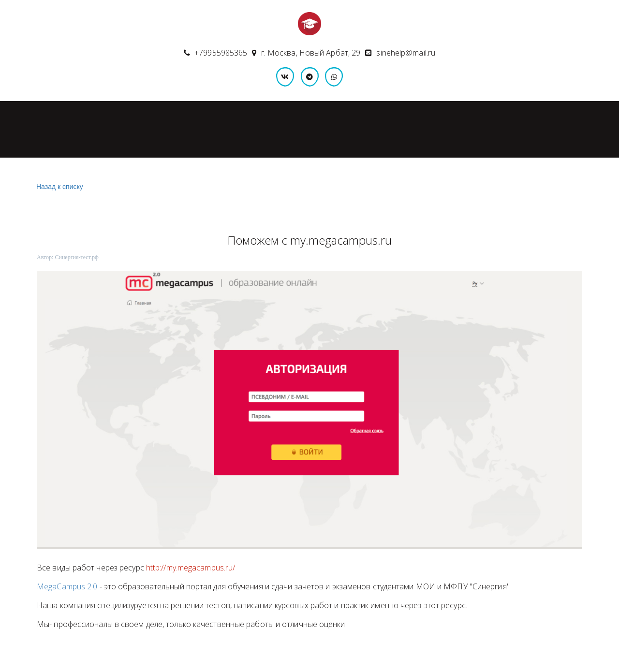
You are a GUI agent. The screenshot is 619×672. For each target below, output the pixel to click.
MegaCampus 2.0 (67, 586)
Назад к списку (59, 187)
